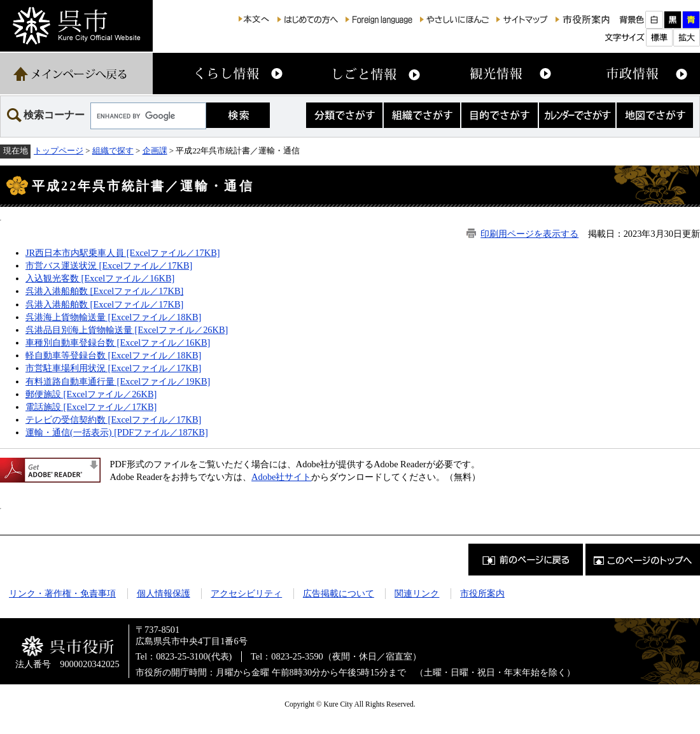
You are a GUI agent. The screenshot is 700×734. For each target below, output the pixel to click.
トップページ (59, 151)
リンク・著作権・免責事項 (62, 593)
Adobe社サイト (281, 477)
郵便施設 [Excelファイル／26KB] (91, 394)
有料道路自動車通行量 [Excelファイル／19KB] (118, 381)
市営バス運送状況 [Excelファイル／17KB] (109, 265)
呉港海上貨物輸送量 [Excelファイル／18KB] (113, 317)
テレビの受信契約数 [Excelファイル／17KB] (113, 420)
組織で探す (113, 151)
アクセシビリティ (246, 593)
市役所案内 (482, 593)
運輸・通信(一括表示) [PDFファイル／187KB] (117, 432)
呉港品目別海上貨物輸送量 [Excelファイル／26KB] (127, 330)
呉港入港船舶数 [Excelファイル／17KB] (104, 291)
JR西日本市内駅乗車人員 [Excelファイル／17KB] (123, 253)
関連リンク (417, 593)
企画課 (155, 151)
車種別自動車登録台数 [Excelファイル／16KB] (118, 342)
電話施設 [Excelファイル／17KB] (91, 407)
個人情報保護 (164, 593)
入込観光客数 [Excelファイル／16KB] (100, 278)
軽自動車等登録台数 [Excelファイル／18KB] (113, 355)
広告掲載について (339, 593)
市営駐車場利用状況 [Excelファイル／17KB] (113, 368)
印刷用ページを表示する (529, 234)
